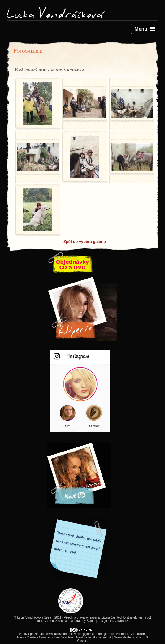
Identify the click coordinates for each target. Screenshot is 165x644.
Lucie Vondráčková (121, 634)
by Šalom (89, 621)
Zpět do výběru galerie (85, 242)
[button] (145, 29)
